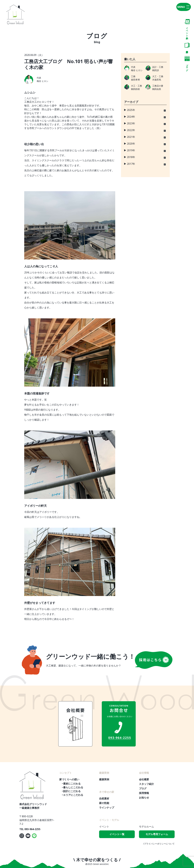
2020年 (131, 144)
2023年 (131, 123)
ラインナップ (107, 808)
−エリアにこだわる (72, 795)
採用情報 (144, 793)
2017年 (131, 164)
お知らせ (144, 798)
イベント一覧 (117, 834)
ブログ (187, 63)
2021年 (131, 137)
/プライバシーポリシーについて (159, 844)
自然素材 (104, 798)
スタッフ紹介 (146, 784)
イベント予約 (187, 27)
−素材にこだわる (71, 784)
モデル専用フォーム (157, 834)
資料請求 (187, 45)
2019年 (131, 150)
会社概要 (144, 779)
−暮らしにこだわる (72, 787)
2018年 (131, 157)
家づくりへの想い (69, 779)
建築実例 (104, 779)
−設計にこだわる (71, 791)
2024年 (131, 117)
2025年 (131, 110)
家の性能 (104, 803)
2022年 (131, 130)
